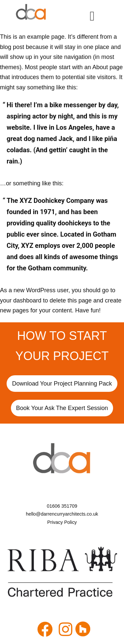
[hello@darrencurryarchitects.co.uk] (62, 514)
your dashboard (21, 300)
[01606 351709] (62, 506)
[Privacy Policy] (62, 522)
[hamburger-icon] (92, 16)
